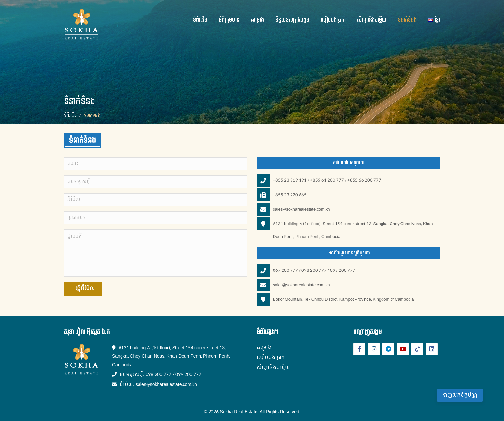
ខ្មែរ (434, 20)
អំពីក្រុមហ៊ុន (229, 20)
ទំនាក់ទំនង (407, 20)
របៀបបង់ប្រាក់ (333, 20)
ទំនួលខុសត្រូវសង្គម (292, 20)
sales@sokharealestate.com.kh (301, 209)
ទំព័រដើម (200, 20)
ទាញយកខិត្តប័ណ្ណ (460, 395)
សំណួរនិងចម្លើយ (372, 20)
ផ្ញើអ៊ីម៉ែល (85, 289)
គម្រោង (257, 20)
